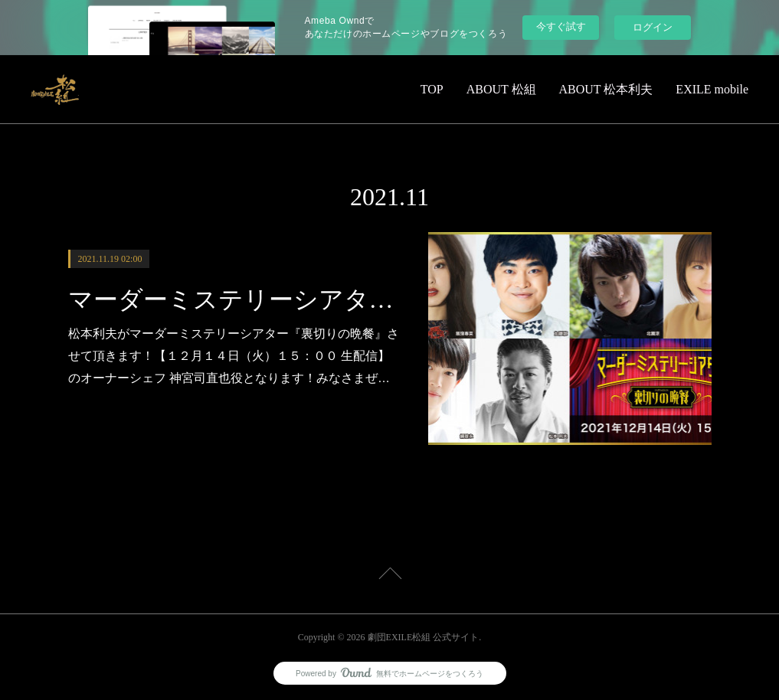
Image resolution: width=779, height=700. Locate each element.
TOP (432, 89)
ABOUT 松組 (501, 89)
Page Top (389, 576)
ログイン (653, 27)
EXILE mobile (712, 89)
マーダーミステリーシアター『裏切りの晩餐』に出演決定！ (235, 299)
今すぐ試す (561, 26)
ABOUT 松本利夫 (606, 89)
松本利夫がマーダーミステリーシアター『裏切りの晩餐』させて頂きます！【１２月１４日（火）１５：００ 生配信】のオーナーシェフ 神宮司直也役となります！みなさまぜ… (234, 356)
